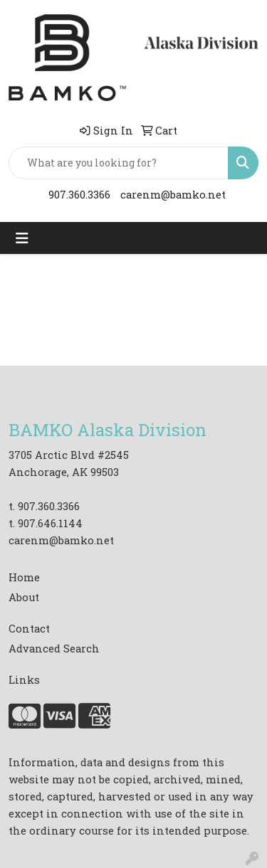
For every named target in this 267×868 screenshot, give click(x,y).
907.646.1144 (50, 523)
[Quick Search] (119, 163)
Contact (29, 629)
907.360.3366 (79, 195)
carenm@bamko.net (173, 195)
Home (24, 577)
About (24, 597)
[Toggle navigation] (22, 238)
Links (24, 680)
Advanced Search (54, 649)
